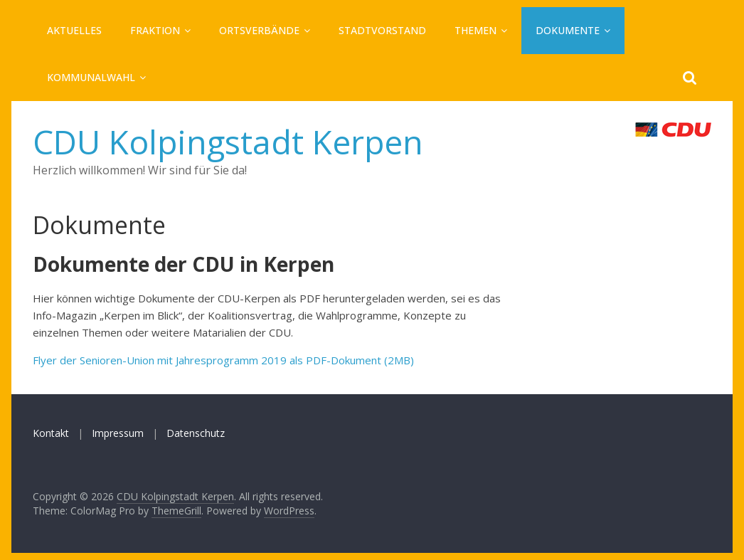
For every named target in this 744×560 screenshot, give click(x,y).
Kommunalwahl (91, 77)
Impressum (118, 433)
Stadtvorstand (382, 30)
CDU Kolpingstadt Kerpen (228, 142)
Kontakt (51, 433)
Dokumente (568, 30)
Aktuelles (74, 30)
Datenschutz (196, 433)
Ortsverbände (259, 30)
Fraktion (155, 30)
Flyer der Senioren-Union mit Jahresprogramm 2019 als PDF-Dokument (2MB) (223, 360)
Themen (475, 30)
